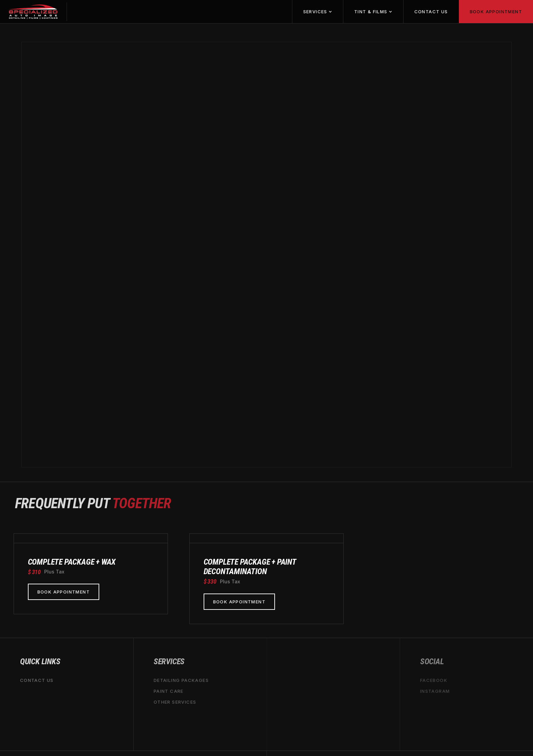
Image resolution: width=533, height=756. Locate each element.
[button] (317, 12)
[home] (33, 12)
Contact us (431, 12)
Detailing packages (181, 680)
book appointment (496, 12)
